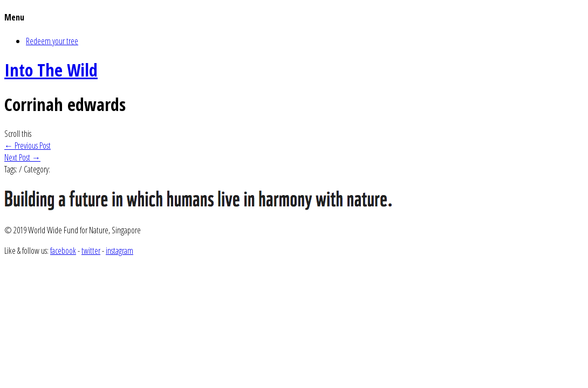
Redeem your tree (52, 41)
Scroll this (18, 134)
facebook (63, 251)
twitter (91, 251)
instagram (119, 251)
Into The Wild (51, 70)
